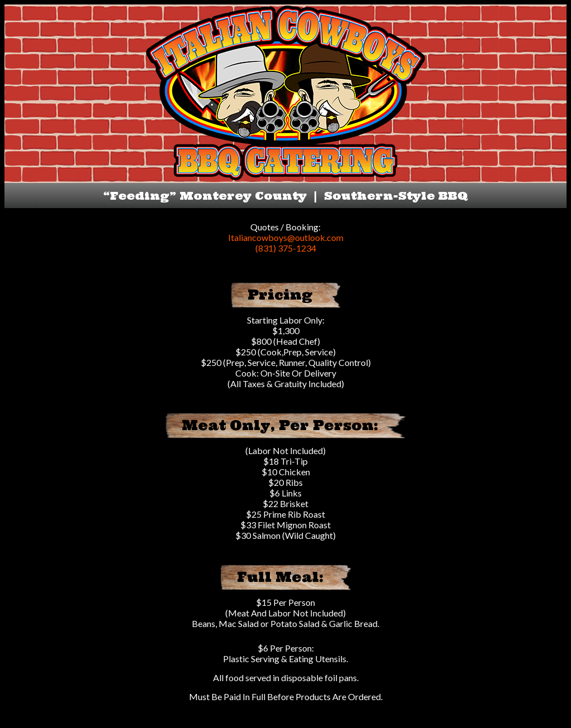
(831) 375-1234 (286, 248)
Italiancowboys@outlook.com (286, 237)
